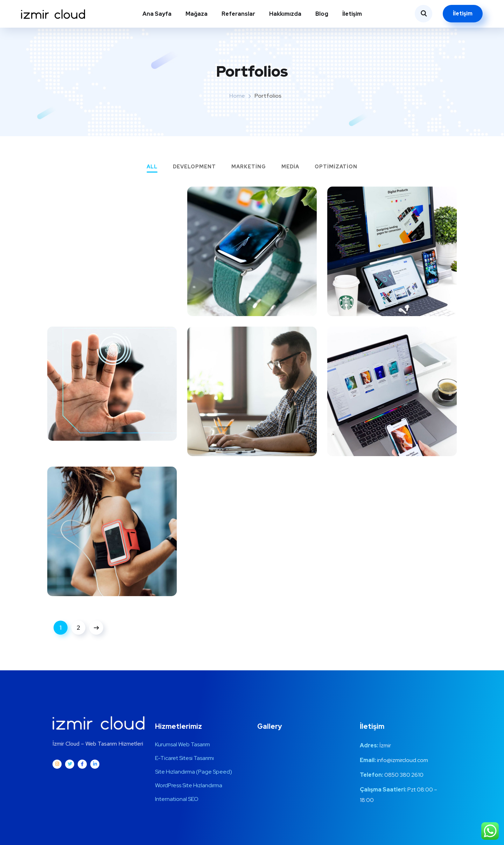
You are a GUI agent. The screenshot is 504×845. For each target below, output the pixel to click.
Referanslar (238, 14)
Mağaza (197, 14)
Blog (322, 14)
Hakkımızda (285, 14)
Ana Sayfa (157, 14)
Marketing (249, 167)
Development (194, 167)
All (152, 167)
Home (237, 96)
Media (290, 167)
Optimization (336, 167)
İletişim (352, 14)
